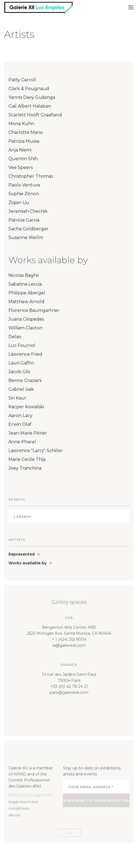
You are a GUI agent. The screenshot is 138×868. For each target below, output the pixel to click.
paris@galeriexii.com (69, 692)
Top (69, 833)
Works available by (28, 563)
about (14, 815)
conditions (19, 808)
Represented (22, 554)
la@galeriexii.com (69, 645)
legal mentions (23, 802)
